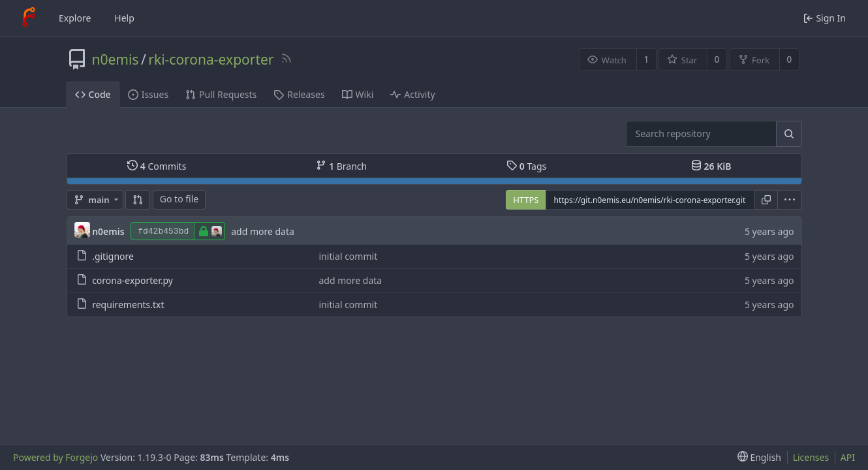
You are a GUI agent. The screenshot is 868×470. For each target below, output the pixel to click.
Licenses (811, 457)
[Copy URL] (766, 200)
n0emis (116, 59)
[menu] (790, 200)
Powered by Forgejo (55, 457)
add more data (263, 231)
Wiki (358, 94)
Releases (299, 94)
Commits (157, 166)
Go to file (179, 199)
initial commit (349, 256)
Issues (148, 94)
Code (93, 94)
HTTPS (526, 200)
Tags (526, 166)
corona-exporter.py (132, 280)
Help (124, 18)
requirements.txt (128, 305)
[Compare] (138, 200)
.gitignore (113, 256)
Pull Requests (221, 94)
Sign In (825, 18)
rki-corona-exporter (211, 59)
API (848, 457)
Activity (412, 94)
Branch (341, 166)
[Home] (29, 18)
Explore (75, 18)
